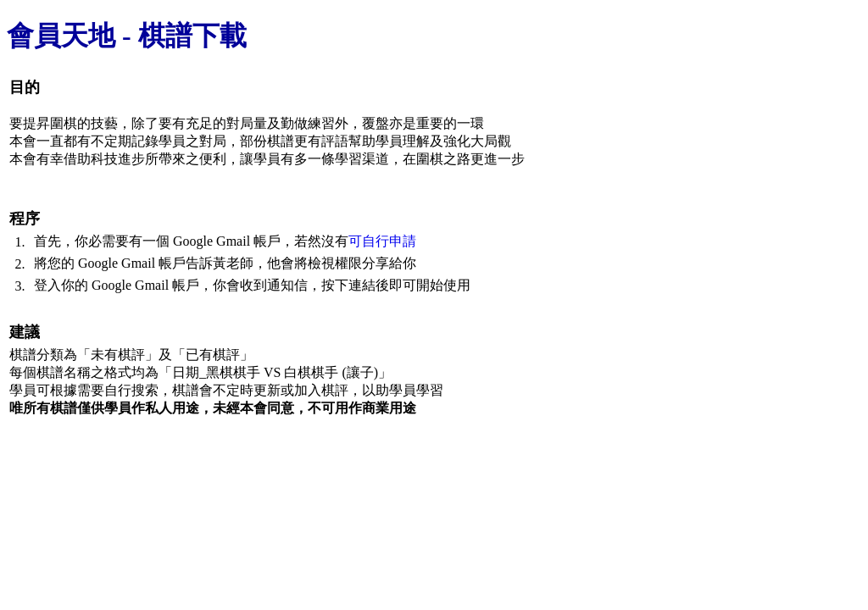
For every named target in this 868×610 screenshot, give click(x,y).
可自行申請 (382, 241)
